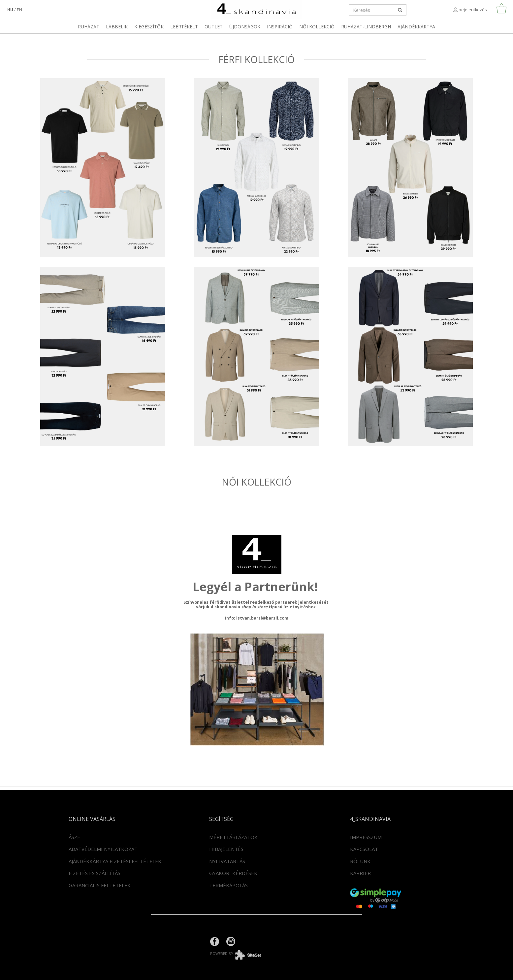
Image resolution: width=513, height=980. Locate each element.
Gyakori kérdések (233, 873)
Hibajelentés (226, 849)
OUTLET (214, 27)
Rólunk (360, 861)
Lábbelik (117, 27)
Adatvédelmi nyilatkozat (103, 849)
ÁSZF (74, 837)
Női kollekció (317, 27)
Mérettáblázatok (233, 837)
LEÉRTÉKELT (184, 27)
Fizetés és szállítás (95, 873)
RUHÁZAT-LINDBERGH (366, 27)
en (19, 10)
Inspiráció (280, 27)
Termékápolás (228, 885)
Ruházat (89, 27)
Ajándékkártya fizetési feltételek (115, 861)
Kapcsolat (364, 849)
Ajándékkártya (416, 27)
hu (10, 10)
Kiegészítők (149, 27)
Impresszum (366, 837)
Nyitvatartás (227, 861)
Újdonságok (245, 27)
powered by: (240, 953)
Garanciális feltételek (100, 885)
